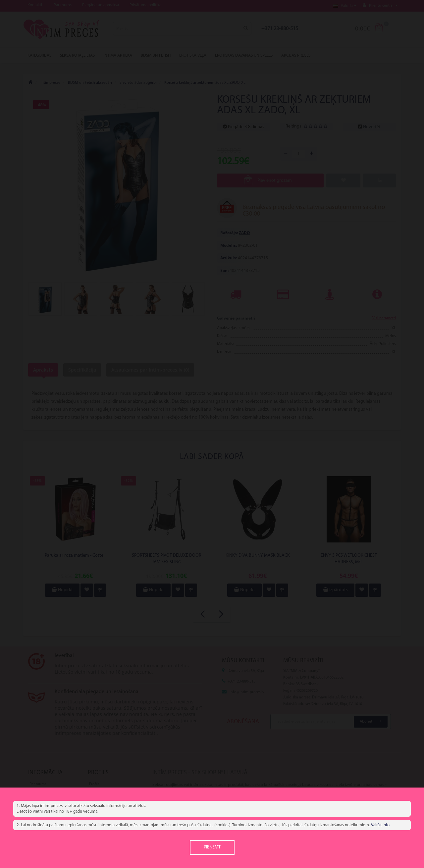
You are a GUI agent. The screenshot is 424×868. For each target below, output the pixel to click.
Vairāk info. (381, 825)
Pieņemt (212, 847)
